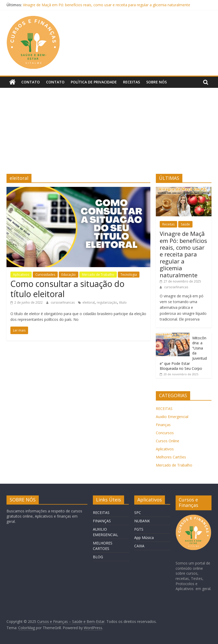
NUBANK (142, 521)
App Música (144, 538)
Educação (69, 275)
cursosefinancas (63, 302)
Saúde (185, 224)
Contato (31, 82)
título (123, 302)
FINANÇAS (102, 521)
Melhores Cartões (171, 457)
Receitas (132, 82)
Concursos (165, 433)
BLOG (98, 557)
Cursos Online (168, 441)
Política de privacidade (94, 82)
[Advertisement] (109, 127)
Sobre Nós (156, 82)
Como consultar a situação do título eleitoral (67, 289)
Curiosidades (45, 275)
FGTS (139, 529)
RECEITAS (164, 409)
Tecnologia (129, 275)
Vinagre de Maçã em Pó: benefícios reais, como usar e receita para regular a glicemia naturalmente (107, 5)
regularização (107, 302)
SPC (138, 513)
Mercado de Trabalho (98, 275)
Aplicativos (21, 275)
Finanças (163, 425)
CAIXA (139, 546)
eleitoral (89, 302)
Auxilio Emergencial (172, 417)
